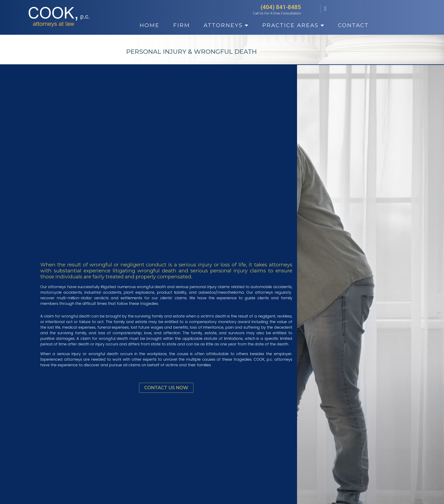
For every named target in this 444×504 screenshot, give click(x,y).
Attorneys (226, 25)
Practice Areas (293, 25)
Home (150, 25)
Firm (182, 25)
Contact (353, 25)
